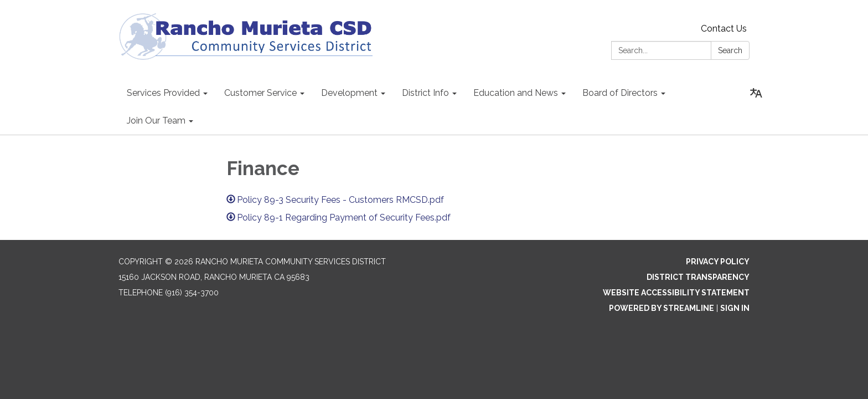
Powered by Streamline (662, 308)
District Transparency (698, 277)
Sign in (735, 308)
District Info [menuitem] (425, 93)
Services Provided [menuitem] (163, 93)
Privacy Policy (718, 262)
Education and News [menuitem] (516, 93)
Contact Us (724, 29)
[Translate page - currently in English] (756, 93)
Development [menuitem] (349, 93)
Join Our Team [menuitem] (156, 121)
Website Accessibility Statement (676, 293)
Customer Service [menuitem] (260, 93)
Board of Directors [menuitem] (620, 93)
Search (730, 50)
